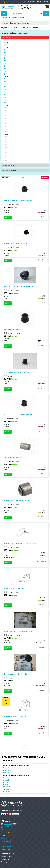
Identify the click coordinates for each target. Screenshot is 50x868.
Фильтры (45, 178)
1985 (6, 150)
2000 (6, 79)
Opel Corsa (6, 785)
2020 (6, 45)
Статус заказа (5, 849)
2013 (6, 58)
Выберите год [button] (9, 37)
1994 (6, 118)
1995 (6, 121)
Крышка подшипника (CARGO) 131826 (16, 674)
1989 (6, 161)
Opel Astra (6, 778)
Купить (8, 218)
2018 (6, 71)
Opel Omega (7, 789)
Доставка (31, 2)
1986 (6, 153)
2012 (6, 55)
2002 (6, 84)
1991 (6, 110)
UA (6, 2)
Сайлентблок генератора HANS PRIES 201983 (18, 201)
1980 (6, 137)
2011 (6, 53)
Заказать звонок (6, 830)
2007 (6, 97)
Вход (46, 2)
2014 (6, 61)
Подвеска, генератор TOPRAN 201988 (15, 244)
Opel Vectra (7, 791)
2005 (6, 92)
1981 (6, 139)
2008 (6, 100)
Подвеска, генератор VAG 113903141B (16, 717)
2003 (6, 87)
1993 (6, 116)
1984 (6, 147)
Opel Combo (7, 782)
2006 (6, 95)
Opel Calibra (7, 780)
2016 (6, 66)
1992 (6, 113)
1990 (6, 108)
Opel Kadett (7, 787)
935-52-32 (25, 8)
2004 (6, 89)
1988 (6, 158)
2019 (6, 74)
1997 (6, 126)
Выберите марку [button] (10, 166)
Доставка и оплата (7, 841)
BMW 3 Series (7, 768)
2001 (6, 81)
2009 (6, 103)
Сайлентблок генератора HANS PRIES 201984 (18, 415)
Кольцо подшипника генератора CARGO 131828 (19, 631)
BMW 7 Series (7, 772)
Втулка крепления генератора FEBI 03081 (17, 372)
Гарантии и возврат (7, 844)
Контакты (39, 2)
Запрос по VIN (22, 2)
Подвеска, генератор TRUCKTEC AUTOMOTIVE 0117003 (21, 543)
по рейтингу (5, 178)
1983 (6, 145)
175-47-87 (25, 6)
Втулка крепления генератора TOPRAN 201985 (18, 286)
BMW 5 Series (7, 770)
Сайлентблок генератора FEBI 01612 (15, 329)
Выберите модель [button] (10, 170)
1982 (6, 142)
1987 (6, 155)
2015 (6, 63)
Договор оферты (6, 847)
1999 (6, 132)
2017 (6, 69)
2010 (6, 50)
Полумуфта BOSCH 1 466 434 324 (14, 588)
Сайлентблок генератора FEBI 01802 (15, 458)
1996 (6, 124)
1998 (6, 129)
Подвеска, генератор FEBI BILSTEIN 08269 (17, 500)
